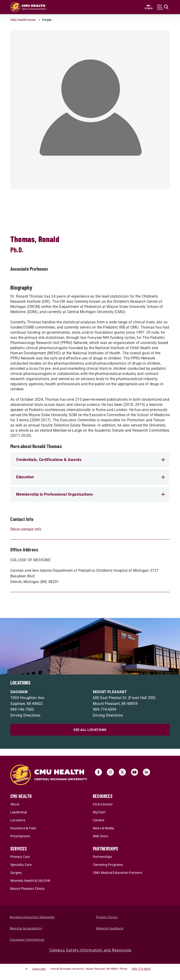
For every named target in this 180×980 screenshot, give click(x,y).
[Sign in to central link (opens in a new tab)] (149, 7)
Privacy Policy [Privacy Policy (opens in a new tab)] (107, 917)
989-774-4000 (141, 969)
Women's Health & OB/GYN (30, 881)
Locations (18, 820)
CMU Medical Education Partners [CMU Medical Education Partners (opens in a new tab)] (117, 873)
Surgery (16, 873)
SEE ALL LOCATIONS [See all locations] (90, 730)
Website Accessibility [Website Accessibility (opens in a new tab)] (26, 928)
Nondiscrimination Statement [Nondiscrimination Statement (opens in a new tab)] (32, 917)
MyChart (99, 812)
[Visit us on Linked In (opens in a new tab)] (146, 772)
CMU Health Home (23, 20)
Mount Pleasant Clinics (27, 889)
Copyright (39, 969)
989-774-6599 (105, 709)
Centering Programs (108, 865)
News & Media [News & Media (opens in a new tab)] (103, 828)
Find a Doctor (103, 804)
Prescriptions (20, 836)
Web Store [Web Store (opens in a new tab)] (100, 836)
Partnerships (102, 857)
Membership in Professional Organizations (91, 494)
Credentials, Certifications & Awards (91, 460)
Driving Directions (25, 715)
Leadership (19, 812)
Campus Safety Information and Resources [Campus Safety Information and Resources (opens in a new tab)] (91, 950)
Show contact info (26, 529)
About (15, 804)
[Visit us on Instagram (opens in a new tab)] (110, 772)
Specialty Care (21, 865)
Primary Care (20, 857)
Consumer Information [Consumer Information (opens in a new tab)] (27, 940)
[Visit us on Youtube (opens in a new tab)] (135, 772)
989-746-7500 (22, 709)
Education (91, 477)
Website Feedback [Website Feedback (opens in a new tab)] (110, 928)
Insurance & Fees (23, 828)
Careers (99, 820)
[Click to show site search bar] (163, 7)
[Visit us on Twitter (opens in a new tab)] (122, 772)
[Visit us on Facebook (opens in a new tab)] (98, 772)
